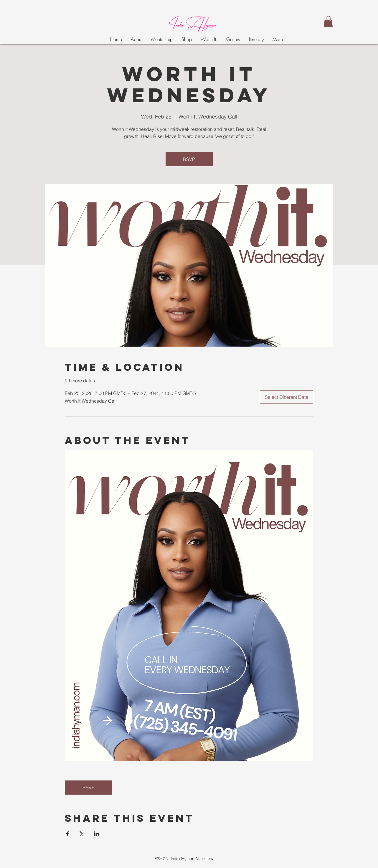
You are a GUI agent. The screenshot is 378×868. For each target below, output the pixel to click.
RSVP (189, 159)
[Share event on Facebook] (68, 834)
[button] (328, 22)
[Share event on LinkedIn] (96, 834)
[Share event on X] (82, 834)
